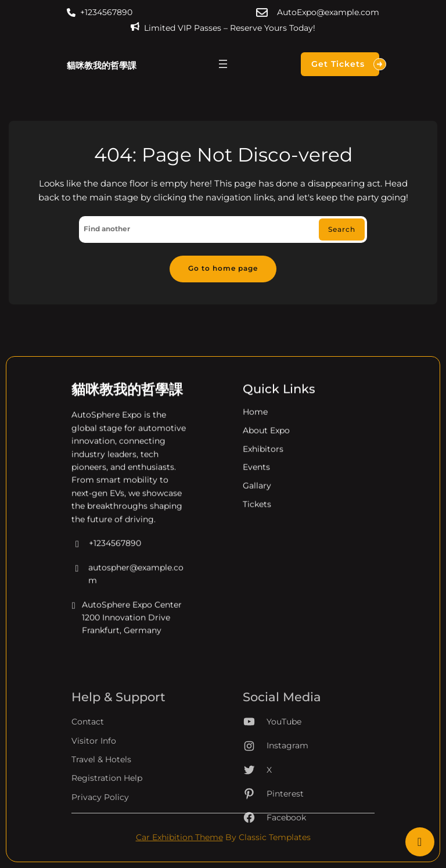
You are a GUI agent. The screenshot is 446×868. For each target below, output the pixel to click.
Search (342, 229)
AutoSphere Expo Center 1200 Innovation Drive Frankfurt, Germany (127, 628)
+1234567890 (106, 12)
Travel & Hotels (101, 798)
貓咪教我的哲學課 (102, 65)
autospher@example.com (127, 585)
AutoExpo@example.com (328, 12)
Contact (88, 760)
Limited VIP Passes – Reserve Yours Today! (230, 28)
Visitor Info (94, 779)
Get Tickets (345, 64)
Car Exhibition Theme (179, 837)
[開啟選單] (223, 64)
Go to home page (223, 268)
